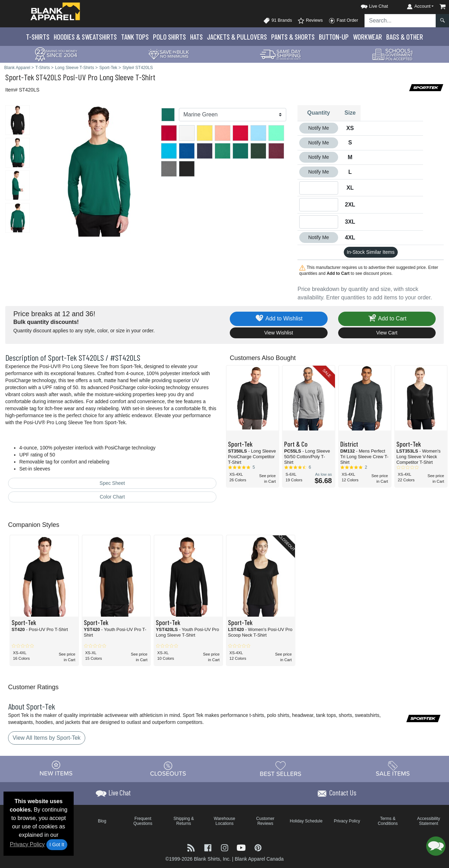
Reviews (310, 21)
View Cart (387, 333)
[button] (368, 5)
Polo (169, 37)
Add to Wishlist (279, 319)
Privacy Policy (27, 844)
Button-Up (334, 37)
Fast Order (343, 21)
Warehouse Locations (225, 821)
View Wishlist (279, 333)
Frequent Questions (143, 821)
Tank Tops (135, 37)
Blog (102, 821)
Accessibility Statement (428, 821)
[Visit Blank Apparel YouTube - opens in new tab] (242, 847)
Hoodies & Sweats (85, 37)
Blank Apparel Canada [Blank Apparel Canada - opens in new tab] (259, 859)
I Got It (57, 845)
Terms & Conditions (388, 821)
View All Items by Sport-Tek (47, 738)
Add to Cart (387, 319)
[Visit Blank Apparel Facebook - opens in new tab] (209, 847)
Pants (293, 37)
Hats (196, 37)
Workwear (367, 37)
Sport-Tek (20, 77)
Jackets (237, 37)
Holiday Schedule (306, 821)
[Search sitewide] (400, 21)
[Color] (233, 115)
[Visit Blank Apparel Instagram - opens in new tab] (225, 847)
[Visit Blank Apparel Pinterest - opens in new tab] (258, 847)
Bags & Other (405, 37)
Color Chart (112, 497)
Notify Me (319, 128)
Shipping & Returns (184, 821)
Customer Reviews (265, 821)
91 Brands (277, 21)
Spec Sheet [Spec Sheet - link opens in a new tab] (112, 483)
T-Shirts (38, 37)
